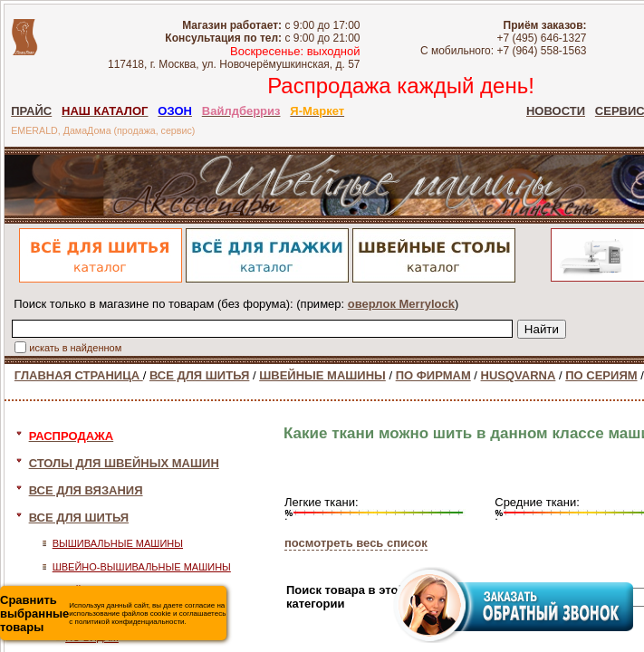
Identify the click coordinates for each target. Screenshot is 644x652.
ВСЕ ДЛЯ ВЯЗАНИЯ (86, 490)
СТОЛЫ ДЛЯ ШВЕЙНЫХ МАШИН (124, 463)
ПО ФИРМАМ (433, 375)
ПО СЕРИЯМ (601, 375)
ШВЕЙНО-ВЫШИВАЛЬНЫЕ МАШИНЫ (142, 567)
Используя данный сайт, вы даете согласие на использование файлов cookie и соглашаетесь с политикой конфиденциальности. (113, 614)
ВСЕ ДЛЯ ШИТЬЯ (199, 375)
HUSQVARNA (519, 375)
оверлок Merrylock (401, 304)
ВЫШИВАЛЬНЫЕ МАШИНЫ (118, 543)
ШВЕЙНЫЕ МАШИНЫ (322, 375)
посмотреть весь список (356, 543)
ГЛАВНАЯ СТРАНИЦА (79, 375)
